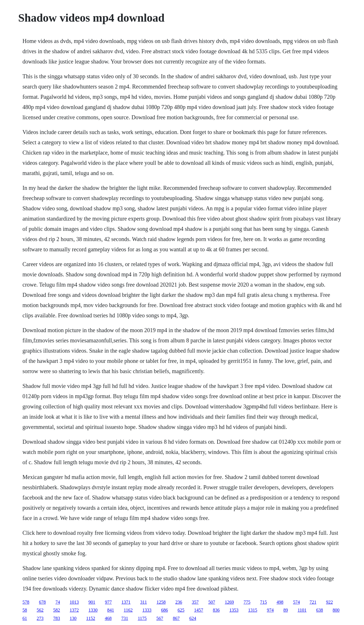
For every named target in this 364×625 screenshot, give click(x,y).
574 (296, 602)
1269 (229, 602)
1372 (74, 610)
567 (160, 618)
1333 (147, 610)
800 (336, 610)
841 (111, 610)
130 (73, 618)
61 (25, 618)
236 (179, 602)
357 (195, 602)
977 (108, 602)
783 (57, 618)
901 (92, 602)
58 (25, 610)
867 (176, 618)
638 (320, 610)
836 (216, 610)
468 (108, 618)
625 (181, 610)
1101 (302, 610)
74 (58, 602)
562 (40, 610)
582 (57, 610)
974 (270, 610)
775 (247, 602)
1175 (142, 618)
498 (280, 602)
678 (42, 602)
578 (26, 602)
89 (286, 610)
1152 (91, 618)
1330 (93, 610)
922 (329, 602)
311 (143, 602)
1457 (198, 610)
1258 (161, 602)
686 (164, 610)
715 (263, 602)
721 (313, 602)
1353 (234, 610)
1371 (126, 602)
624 (193, 618)
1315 (253, 610)
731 (125, 618)
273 (40, 618)
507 (212, 602)
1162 (128, 610)
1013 (74, 602)
